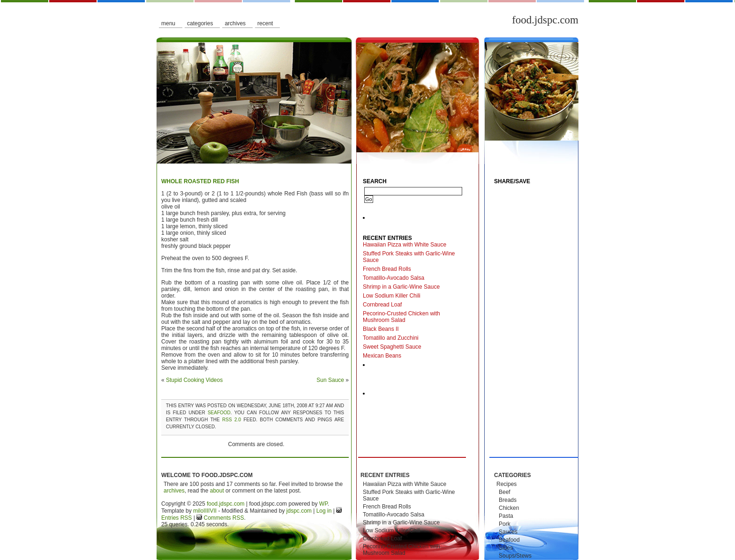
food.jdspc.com (545, 20)
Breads (508, 500)
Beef (505, 492)
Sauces (508, 532)
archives (174, 491)
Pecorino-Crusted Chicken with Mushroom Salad (401, 317)
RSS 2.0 (232, 420)
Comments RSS (223, 518)
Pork (505, 524)
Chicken (509, 508)
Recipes (506, 484)
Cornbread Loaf (382, 305)
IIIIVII (210, 511)
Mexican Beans (382, 356)
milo (198, 511)
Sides (506, 548)
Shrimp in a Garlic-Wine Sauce (401, 287)
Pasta (506, 516)
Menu (168, 23)
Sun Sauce (330, 380)
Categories (200, 23)
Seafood (219, 413)
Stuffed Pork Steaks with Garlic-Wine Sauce (409, 257)
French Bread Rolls (387, 269)
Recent (265, 23)
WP (323, 504)
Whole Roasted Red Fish (200, 181)
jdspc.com (299, 511)
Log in (324, 511)
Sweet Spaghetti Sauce (392, 347)
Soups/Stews (515, 556)
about (217, 491)
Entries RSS (176, 518)
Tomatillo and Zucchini (391, 338)
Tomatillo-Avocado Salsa (394, 278)
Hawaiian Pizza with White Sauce (405, 245)
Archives (235, 23)
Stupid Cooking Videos (194, 380)
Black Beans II (381, 329)
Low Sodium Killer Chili (392, 296)
